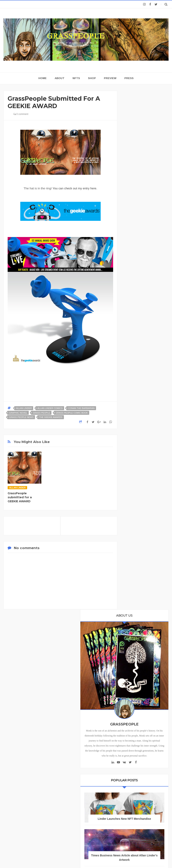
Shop (92, 78)
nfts (140, 696)
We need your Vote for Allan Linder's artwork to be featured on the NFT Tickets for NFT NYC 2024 (145, 464)
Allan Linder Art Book (139, 514)
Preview (110, 78)
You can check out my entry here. (75, 188)
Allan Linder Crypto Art (140, 541)
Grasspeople (134, 629)
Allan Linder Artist (137, 520)
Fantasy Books (136, 582)
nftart (130, 696)
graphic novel (18, 413)
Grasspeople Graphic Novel (143, 636)
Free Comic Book (137, 602)
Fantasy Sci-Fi (135, 595)
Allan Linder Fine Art (139, 548)
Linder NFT (134, 669)
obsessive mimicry (138, 703)
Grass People (41, 413)
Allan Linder (24, 408)
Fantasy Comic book (139, 588)
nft (156, 682)
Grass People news (21, 417)
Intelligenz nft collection (141, 655)
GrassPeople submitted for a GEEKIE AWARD (20, 497)
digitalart (143, 676)
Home (128, 724)
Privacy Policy (16, 791)
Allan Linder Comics (50, 408)
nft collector (146, 689)
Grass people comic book (72, 413)
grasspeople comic (138, 682)
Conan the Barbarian (81, 408)
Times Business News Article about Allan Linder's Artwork (145, 333)
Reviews (155, 724)
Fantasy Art (134, 575)
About (60, 78)
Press (129, 78)
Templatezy (110, 857)
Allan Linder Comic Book (141, 527)
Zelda (130, 676)
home (42, 78)
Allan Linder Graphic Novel (143, 554)
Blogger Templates (71, 857)
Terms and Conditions (132, 791)
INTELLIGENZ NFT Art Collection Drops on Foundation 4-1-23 (144, 415)
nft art (131, 689)
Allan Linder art (136, 568)
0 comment (21, 114)
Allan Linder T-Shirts (139, 561)
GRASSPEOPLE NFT (145, 374)
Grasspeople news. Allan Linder (144, 646)
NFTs (76, 78)
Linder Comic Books (139, 662)
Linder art (150, 669)
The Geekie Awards (51, 417)
